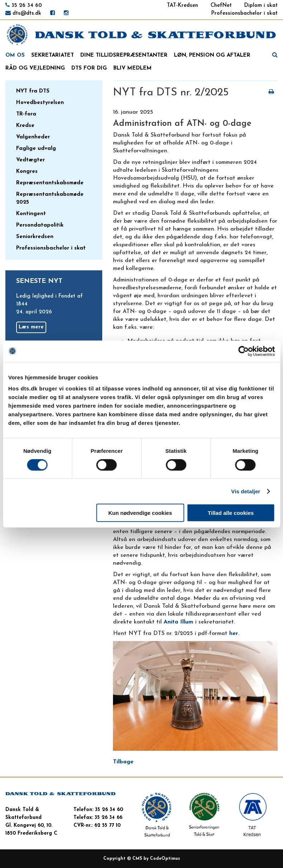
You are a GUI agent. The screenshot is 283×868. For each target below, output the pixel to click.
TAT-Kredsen (182, 6)
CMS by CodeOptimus (156, 859)
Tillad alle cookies (231, 513)
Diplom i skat (261, 6)
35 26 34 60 (27, 6)
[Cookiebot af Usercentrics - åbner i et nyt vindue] (243, 351)
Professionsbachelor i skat (244, 13)
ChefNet (221, 6)
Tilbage (123, 762)
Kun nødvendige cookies (140, 513)
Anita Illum (178, 622)
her (234, 634)
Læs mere (31, 327)
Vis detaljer (246, 491)
